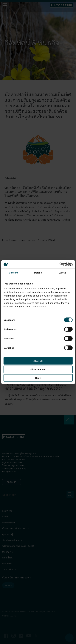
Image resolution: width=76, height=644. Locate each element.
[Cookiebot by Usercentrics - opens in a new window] (59, 264)
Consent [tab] (13, 273)
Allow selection (38, 369)
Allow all (38, 361)
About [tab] (63, 273)
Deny (38, 378)
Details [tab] (38, 273)
